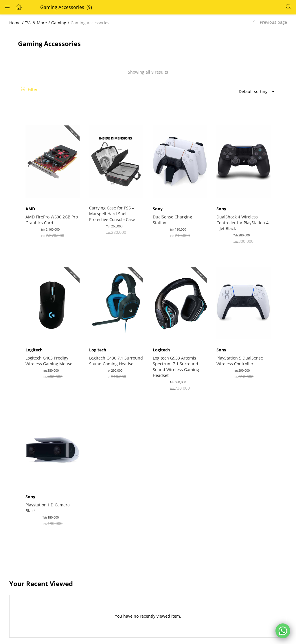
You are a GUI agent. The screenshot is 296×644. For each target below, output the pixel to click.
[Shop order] (254, 91)
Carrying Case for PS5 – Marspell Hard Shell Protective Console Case (113, 211)
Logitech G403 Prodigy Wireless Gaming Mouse (50, 355)
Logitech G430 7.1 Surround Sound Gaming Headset (114, 358)
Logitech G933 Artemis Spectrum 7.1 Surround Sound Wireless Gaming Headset (177, 361)
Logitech (35, 344)
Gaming (59, 23)
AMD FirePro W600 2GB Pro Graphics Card (49, 217)
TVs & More (36, 23)
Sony (159, 206)
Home (15, 23)
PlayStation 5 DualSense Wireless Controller (241, 355)
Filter (29, 89)
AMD (31, 206)
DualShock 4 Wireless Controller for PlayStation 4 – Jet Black (244, 220)
